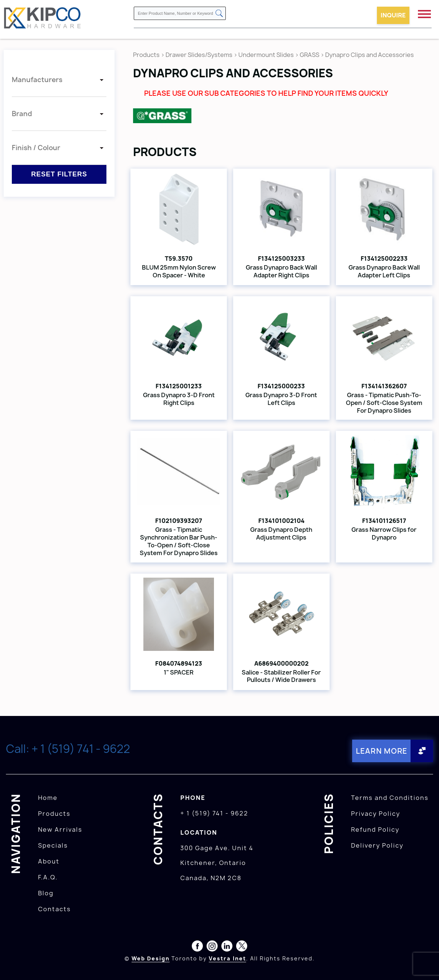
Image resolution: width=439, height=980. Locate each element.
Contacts (55, 909)
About (49, 861)
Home (48, 798)
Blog (46, 893)
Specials (53, 845)
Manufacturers (37, 80)
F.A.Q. (48, 877)
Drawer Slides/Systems (199, 55)
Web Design (151, 958)
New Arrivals (60, 829)
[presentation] (425, 964)
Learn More (381, 751)
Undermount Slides (266, 55)
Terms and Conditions (390, 798)
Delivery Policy (377, 845)
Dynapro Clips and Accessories (370, 55)
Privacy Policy (376, 814)
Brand (22, 114)
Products (146, 55)
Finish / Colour (36, 148)
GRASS (310, 55)
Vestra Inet (227, 958)
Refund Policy (375, 829)
